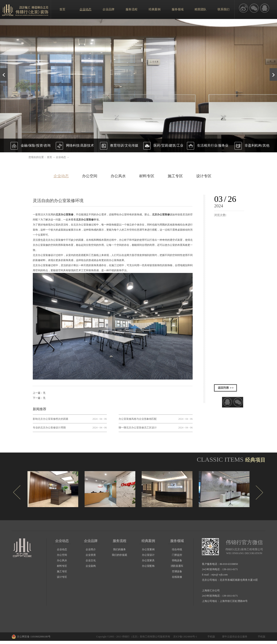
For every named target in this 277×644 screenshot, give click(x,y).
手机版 (211, 637)
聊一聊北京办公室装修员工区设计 (138, 428)
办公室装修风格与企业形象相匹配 (138, 419)
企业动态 (61, 157)
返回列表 (226, 388)
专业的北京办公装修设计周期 (49, 428)
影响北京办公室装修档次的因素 (51, 419)
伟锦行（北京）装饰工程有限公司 (141, 637)
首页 (62, 9)
